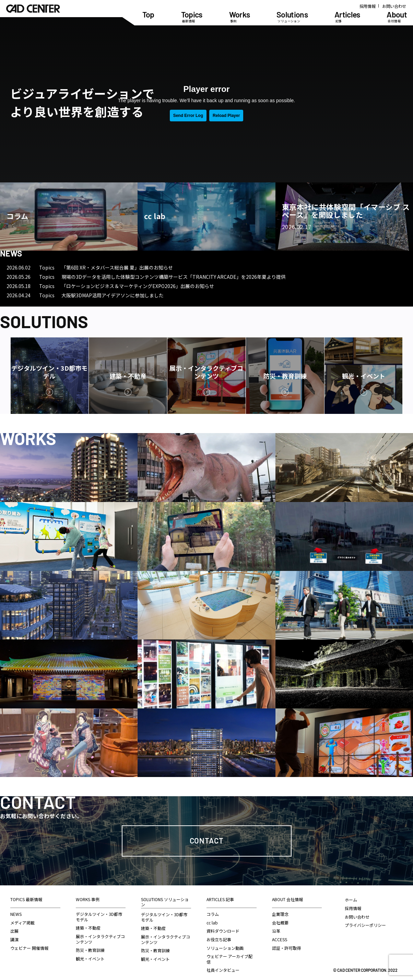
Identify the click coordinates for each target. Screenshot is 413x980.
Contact (207, 840)
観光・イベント (90, 959)
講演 (14, 939)
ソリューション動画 (225, 948)
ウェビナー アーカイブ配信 (229, 959)
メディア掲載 (22, 923)
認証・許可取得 (286, 948)
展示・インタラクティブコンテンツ (100, 939)
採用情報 (368, 6)
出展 (14, 931)
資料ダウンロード (223, 931)
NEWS (16, 914)
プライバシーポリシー (365, 925)
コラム (213, 914)
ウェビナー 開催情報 (29, 948)
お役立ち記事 (219, 939)
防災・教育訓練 (90, 950)
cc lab (212, 923)
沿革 (276, 931)
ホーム (351, 900)
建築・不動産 (88, 928)
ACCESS (280, 939)
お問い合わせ (394, 6)
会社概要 (280, 923)
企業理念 (280, 914)
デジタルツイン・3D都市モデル (99, 917)
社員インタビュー (223, 970)
